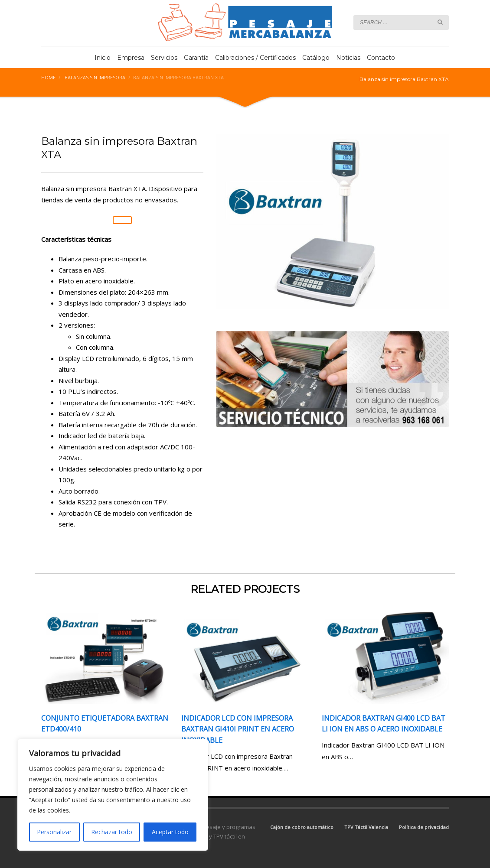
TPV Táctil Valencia (366, 827)
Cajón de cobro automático (302, 827)
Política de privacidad (424, 827)
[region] (113, 795)
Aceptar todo (170, 832)
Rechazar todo (112, 832)
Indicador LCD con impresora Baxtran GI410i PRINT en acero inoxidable (238, 729)
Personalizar (54, 832)
